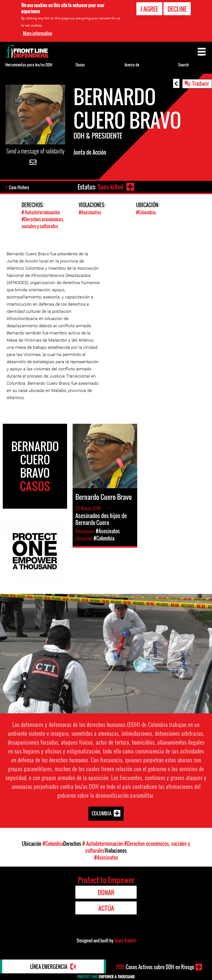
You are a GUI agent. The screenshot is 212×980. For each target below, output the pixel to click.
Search (183, 65)
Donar (80, 65)
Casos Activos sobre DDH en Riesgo (155, 967)
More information (38, 33)
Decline (177, 9)
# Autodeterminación (41, 212)
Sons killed (110, 187)
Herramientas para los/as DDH (29, 65)
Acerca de (132, 65)
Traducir (201, 83)
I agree (149, 9)
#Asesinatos (90, 212)
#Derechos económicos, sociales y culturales (43, 223)
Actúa (106, 908)
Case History (19, 187)
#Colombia (146, 212)
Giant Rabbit (125, 940)
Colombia (102, 813)
